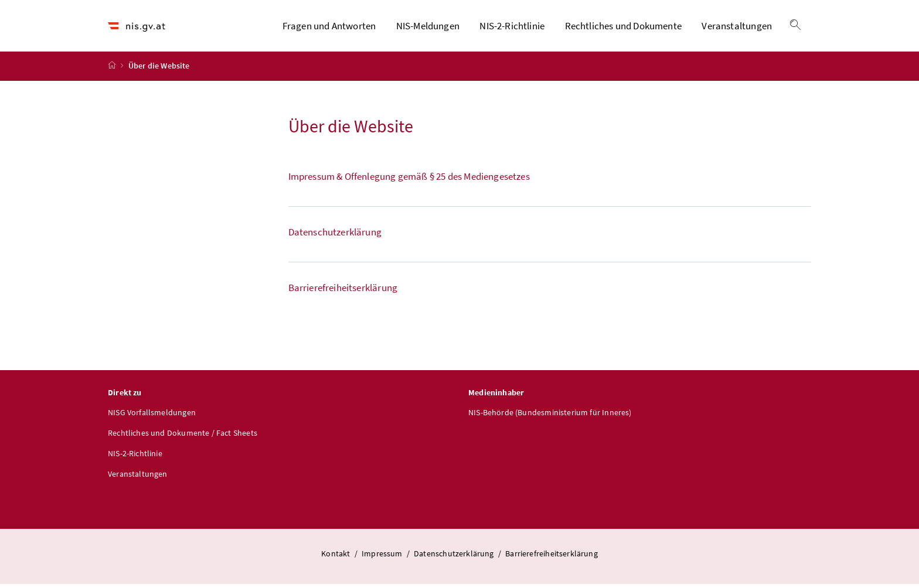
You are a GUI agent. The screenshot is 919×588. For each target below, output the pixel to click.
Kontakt (336, 557)
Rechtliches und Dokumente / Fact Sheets (183, 436)
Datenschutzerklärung (455, 557)
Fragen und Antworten (329, 28)
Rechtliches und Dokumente (623, 28)
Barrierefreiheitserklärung (552, 557)
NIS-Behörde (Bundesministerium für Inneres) (550, 416)
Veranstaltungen (737, 28)
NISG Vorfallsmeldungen (152, 416)
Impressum (383, 557)
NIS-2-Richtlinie (512, 28)
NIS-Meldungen (428, 28)
